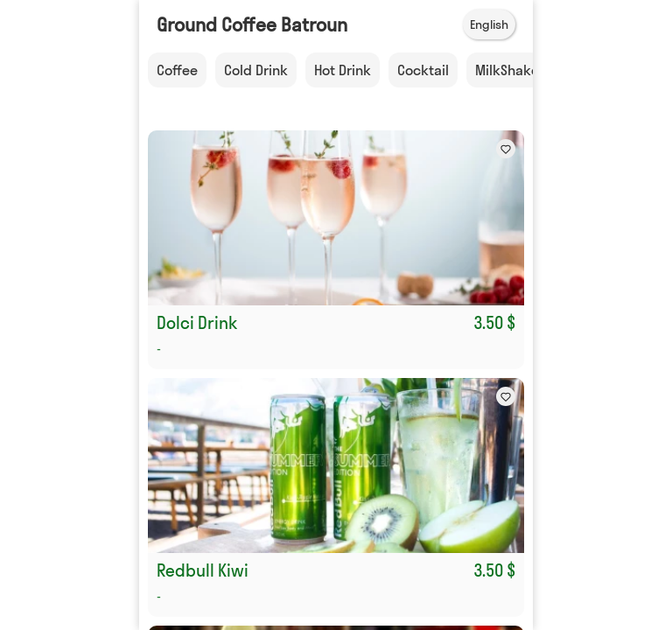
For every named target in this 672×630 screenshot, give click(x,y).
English (489, 24)
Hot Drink (343, 70)
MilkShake (507, 70)
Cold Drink (256, 70)
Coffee (177, 70)
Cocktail (423, 70)
